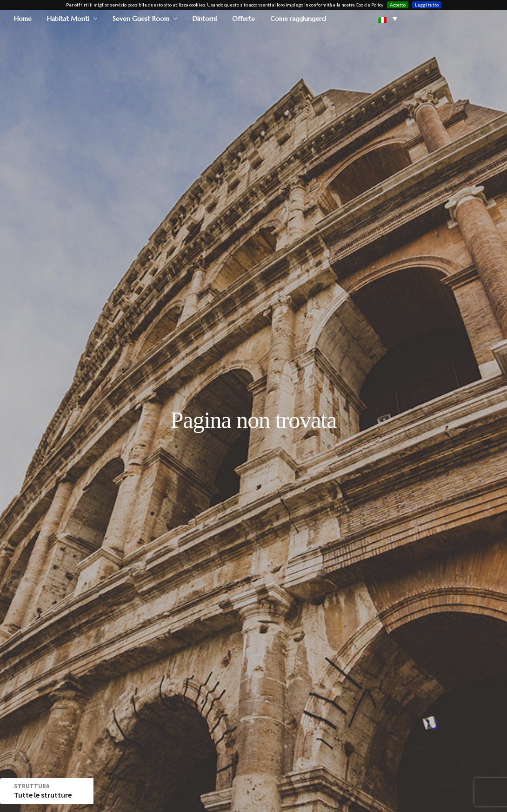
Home (23, 18)
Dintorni (205, 18)
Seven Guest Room (141, 18)
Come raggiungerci (298, 18)
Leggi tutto (427, 4)
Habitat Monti (68, 18)
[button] (388, 18)
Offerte (243, 18)
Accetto (398, 4)
